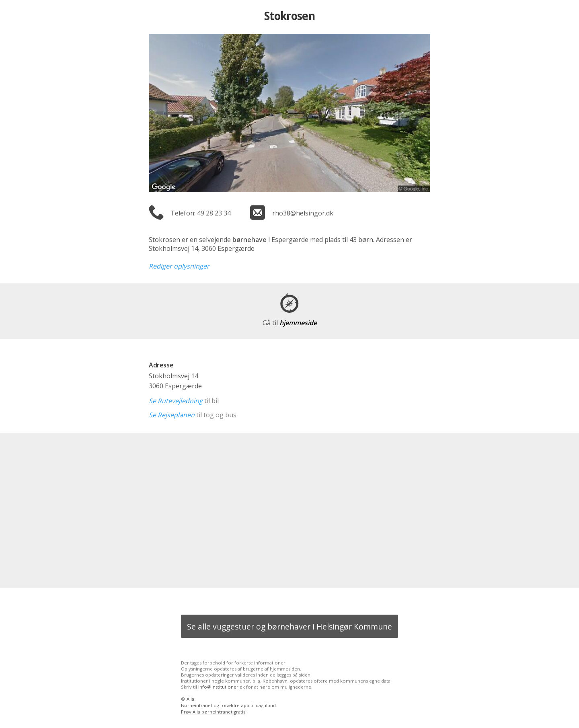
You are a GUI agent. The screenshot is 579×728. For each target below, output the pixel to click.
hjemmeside (290, 323)
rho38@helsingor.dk (303, 213)
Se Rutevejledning (176, 401)
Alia (190, 699)
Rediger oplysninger (179, 266)
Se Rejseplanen (172, 415)
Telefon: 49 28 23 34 (201, 213)
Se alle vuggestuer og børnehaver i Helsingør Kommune (289, 626)
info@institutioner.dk (222, 687)
